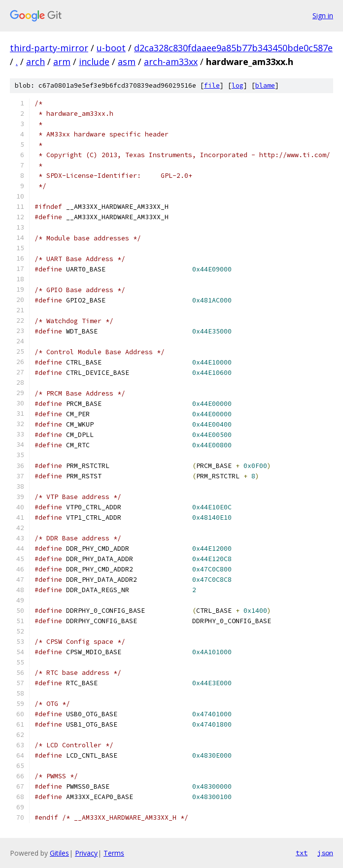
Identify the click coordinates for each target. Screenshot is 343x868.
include (94, 62)
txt (302, 853)
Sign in (323, 16)
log (238, 85)
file (212, 85)
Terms (114, 853)
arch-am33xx (171, 62)
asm (127, 62)
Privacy (86, 853)
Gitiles (59, 853)
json (325, 853)
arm (62, 62)
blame (265, 85)
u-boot (111, 48)
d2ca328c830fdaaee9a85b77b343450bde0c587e (233, 48)
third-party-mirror (49, 48)
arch (35, 62)
